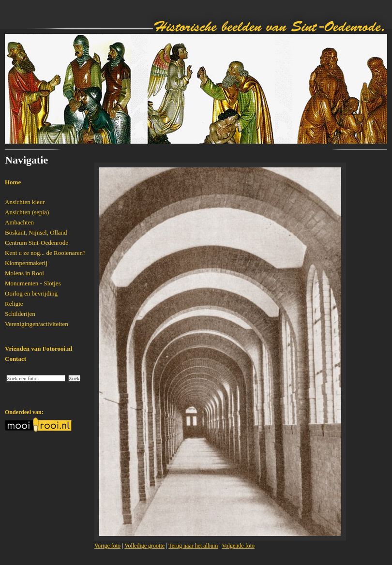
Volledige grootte (144, 546)
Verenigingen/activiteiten (37, 324)
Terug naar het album (193, 546)
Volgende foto (238, 546)
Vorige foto (107, 546)
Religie (14, 304)
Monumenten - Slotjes (33, 283)
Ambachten (19, 222)
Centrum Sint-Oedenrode (37, 243)
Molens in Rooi (24, 273)
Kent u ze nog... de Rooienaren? (45, 253)
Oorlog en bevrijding (31, 293)
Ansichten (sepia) (27, 212)
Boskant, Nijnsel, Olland (36, 232)
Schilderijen (20, 314)
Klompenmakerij (26, 263)
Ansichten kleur (25, 202)
